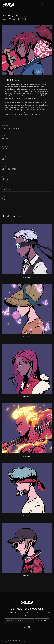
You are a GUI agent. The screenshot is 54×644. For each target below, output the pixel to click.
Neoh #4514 (27, 576)
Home (4, 19)
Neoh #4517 (27, 337)
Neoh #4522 (27, 397)
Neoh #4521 (27, 516)
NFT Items (12, 19)
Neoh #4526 (27, 456)
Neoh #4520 (27, 277)
